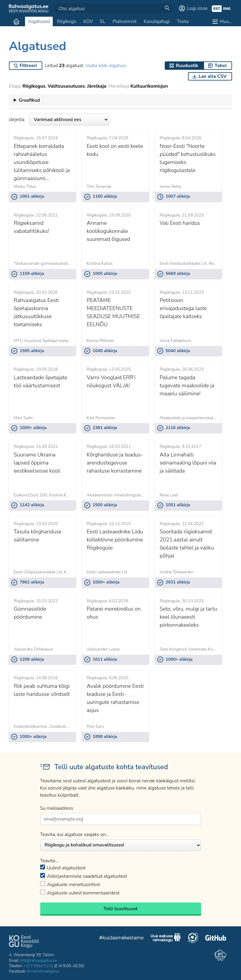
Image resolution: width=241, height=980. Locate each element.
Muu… (226, 21)
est (217, 9)
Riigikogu (67, 21)
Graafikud (29, 100)
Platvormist (125, 21)
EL (103, 21)
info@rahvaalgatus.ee (39, 961)
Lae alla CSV (213, 76)
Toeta (183, 21)
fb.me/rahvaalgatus (43, 971)
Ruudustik (187, 66)
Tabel (221, 66)
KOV (88, 21)
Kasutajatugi (157, 21)
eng (227, 9)
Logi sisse (197, 8)
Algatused (39, 21)
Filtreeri (28, 66)
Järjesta (59, 120)
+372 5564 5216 (38, 966)
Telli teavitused (120, 909)
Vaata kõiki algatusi (105, 66)
